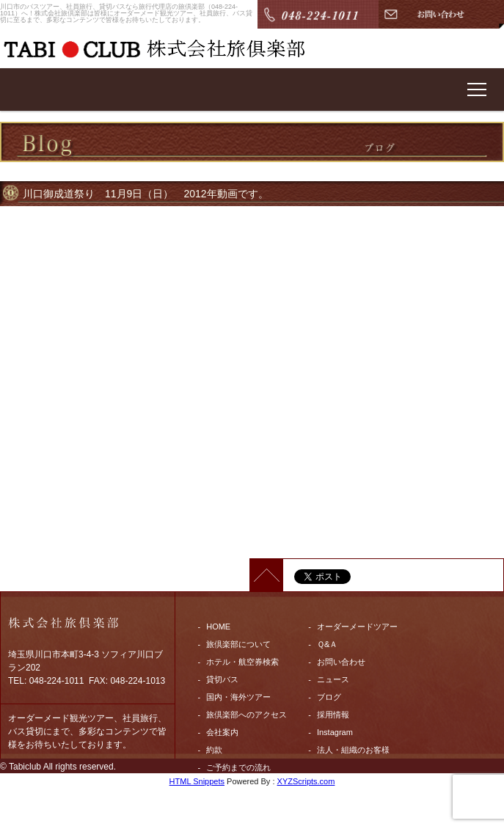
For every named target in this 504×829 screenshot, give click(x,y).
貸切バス (222, 679)
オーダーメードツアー (357, 627)
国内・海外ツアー (238, 697)
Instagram (335, 732)
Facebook (224, 803)
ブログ (329, 697)
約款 (214, 750)
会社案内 (222, 732)
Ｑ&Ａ (327, 644)
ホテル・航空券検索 (242, 662)
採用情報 (333, 715)
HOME (218, 627)
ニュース (333, 679)
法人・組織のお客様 (353, 750)
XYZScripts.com (306, 781)
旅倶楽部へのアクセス (246, 715)
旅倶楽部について (238, 644)
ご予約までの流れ (238, 767)
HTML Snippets (197, 781)
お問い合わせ (341, 662)
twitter (217, 820)
